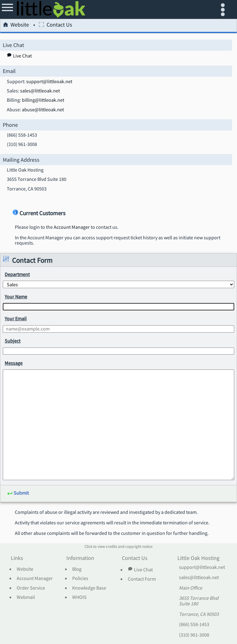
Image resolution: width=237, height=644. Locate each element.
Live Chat (140, 569)
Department (17, 274)
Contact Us (55, 26)
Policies (80, 578)
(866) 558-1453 (194, 625)
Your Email (16, 318)
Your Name (16, 296)
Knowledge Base (89, 588)
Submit (18, 493)
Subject (12, 341)
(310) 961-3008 (194, 635)
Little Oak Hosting (198, 558)
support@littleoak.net (49, 82)
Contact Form (142, 579)
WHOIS (79, 597)
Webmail (26, 597)
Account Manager (72, 227)
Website (16, 26)
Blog (77, 569)
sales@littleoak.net (40, 91)
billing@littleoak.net (43, 100)
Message (14, 363)
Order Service (31, 588)
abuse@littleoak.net (43, 110)
